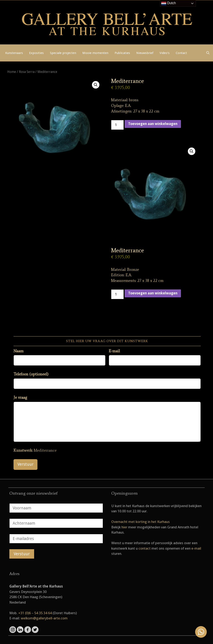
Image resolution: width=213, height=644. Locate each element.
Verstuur (25, 464)
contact (145, 548)
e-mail (196, 548)
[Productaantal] (118, 125)
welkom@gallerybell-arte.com (44, 618)
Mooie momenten (95, 53)
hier (124, 527)
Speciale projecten (63, 53)
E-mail (114, 351)
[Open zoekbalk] (208, 53)
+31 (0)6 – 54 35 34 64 (35, 613)
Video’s (165, 53)
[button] (96, 85)
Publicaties (122, 53)
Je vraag (20, 397)
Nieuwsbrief (145, 53)
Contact (181, 53)
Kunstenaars (14, 53)
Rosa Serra (27, 72)
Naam (19, 351)
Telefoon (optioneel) (31, 374)
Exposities (36, 53)
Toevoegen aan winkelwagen (153, 124)
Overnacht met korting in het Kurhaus (141, 522)
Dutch (168, 3)
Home (12, 72)
